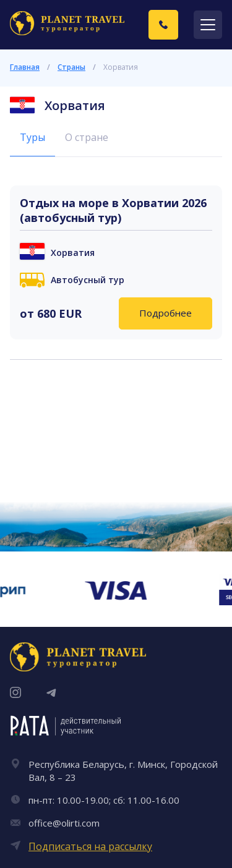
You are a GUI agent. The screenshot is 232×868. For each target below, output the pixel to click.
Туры (32, 137)
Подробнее (165, 313)
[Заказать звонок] (163, 25)
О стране (87, 137)
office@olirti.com (64, 823)
